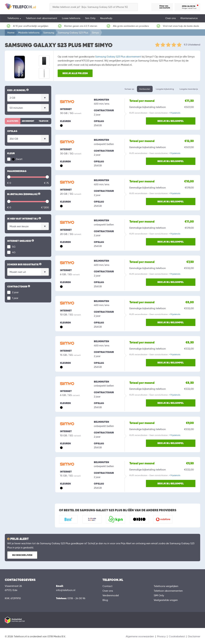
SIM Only (159, 595)
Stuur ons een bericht (165, 7)
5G (14, 247)
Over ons (170, 18)
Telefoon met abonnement (41, 18)
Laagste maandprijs (189, 89)
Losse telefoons (71, 18)
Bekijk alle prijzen (75, 73)
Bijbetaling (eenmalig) (24, 194)
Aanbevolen (145, 89)
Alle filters (13, 121)
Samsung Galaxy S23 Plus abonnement (118, 57)
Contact (107, 586)
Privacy (161, 636)
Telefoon (43, 121)
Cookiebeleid (177, 636)
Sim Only (90, 18)
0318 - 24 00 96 (76, 598)
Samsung (49, 33)
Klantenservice (189, 18)
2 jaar (15, 292)
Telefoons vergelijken (166, 586)
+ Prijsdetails (174, 113)
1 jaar (15, 298)
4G (14, 252)
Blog (105, 600)
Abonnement (28, 121)
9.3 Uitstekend (192, 45)
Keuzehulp (106, 18)
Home (11, 33)
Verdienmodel (111, 595)
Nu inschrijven (22, 555)
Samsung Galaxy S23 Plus (73, 33)
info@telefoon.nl (66, 590)
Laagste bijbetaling (165, 89)
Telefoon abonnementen (168, 591)
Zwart (17, 159)
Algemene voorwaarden (140, 636)
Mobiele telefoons (29, 33)
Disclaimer (194, 636)
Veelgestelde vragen (166, 600)
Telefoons (14, 18)
